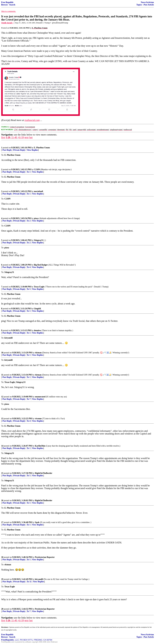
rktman (38, 353)
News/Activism (147, 2)
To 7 (29, 399)
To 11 (29, 582)
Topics (139, 5)
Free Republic (7, 2)
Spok (37, 522)
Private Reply (19, 150)
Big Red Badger (41, 265)
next (27, 137)
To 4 (29, 267)
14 (2, 446)
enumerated (40, 397)
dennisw (38, 330)
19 (2, 579)
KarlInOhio (40, 446)
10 (2, 353)
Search (12, 5)
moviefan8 (38, 191)
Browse (4, 5)
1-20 (8, 137)
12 (2, 397)
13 (2, 419)
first (3, 137)
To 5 (29, 289)
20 (2, 609)
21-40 (14, 137)
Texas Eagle (39, 287)
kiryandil (39, 579)
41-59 (21, 137)
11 (2, 375)
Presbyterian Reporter (45, 557)
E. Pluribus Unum (42, 148)
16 (2, 500)
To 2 (29, 221)
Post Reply (7, 150)
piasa (36, 218)
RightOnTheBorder (44, 473)
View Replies (32, 150)
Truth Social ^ (7, 23)
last (31, 137)
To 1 (29, 172)
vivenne (38, 419)
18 (2, 557)
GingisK (37, 309)
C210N (37, 169)
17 (2, 522)
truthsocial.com (32, 120)
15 (2, 473)
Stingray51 (39, 240)
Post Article (149, 5)
